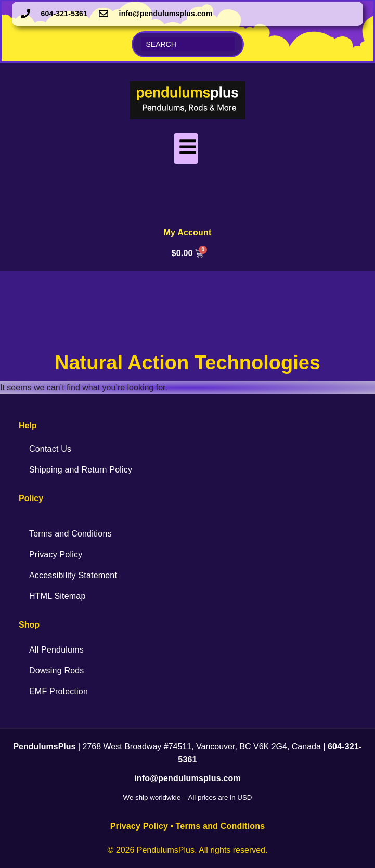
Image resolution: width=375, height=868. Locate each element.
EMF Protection (59, 691)
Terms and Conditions (70, 534)
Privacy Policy (56, 554)
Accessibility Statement (73, 575)
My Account (187, 232)
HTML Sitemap (57, 596)
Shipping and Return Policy (81, 470)
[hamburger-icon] (186, 149)
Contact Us (50, 449)
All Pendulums (56, 650)
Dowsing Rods (57, 671)
